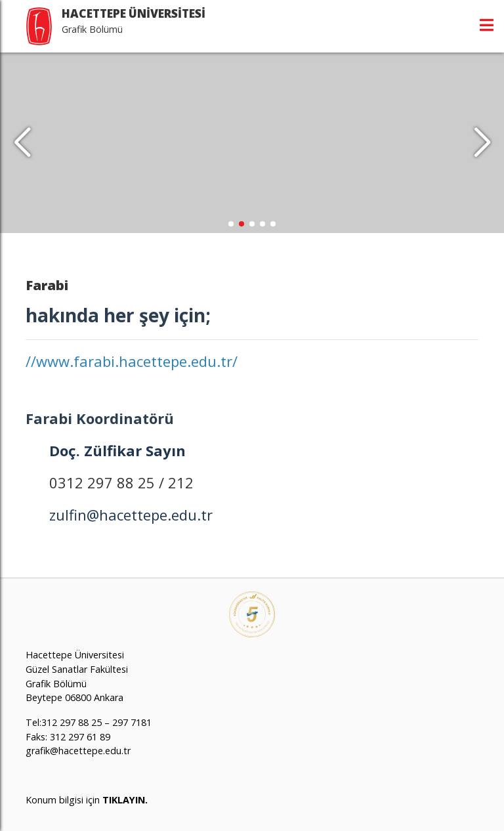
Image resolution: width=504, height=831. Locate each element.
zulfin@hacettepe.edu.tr (131, 515)
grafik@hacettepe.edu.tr (78, 751)
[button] (482, 143)
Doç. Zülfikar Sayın (117, 450)
